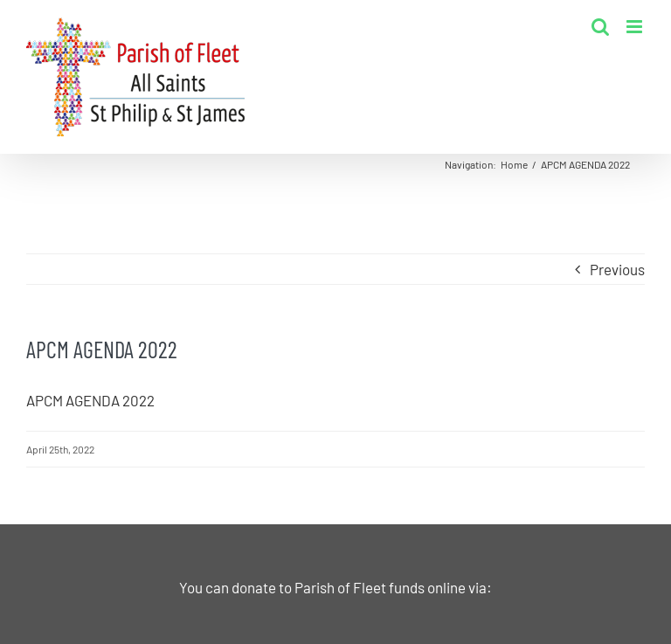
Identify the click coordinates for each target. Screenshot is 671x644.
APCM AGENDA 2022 (90, 400)
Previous (617, 269)
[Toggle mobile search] (600, 27)
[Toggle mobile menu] (636, 27)
